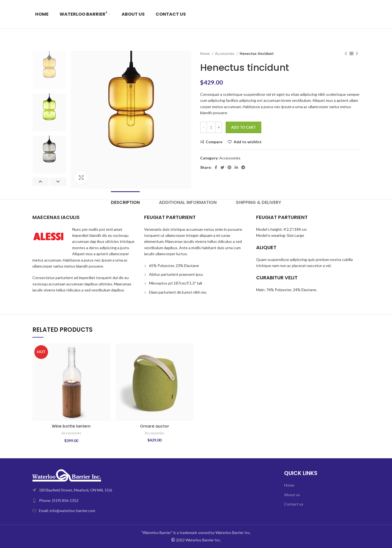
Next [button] (58, 182)
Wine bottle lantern (71, 426)
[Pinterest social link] (229, 167)
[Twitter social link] (222, 167)
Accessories (225, 54)
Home (205, 54)
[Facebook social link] (216, 167)
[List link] (112, 501)
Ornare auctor (155, 426)
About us (292, 495)
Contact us (294, 504)
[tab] (125, 202)
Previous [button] (40, 182)
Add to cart (243, 127)
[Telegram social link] (243, 167)
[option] (49, 70)
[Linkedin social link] (236, 167)
